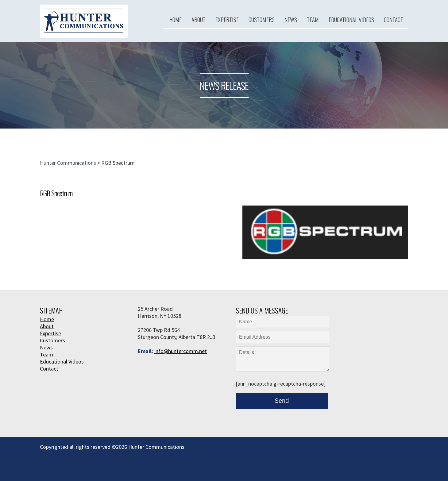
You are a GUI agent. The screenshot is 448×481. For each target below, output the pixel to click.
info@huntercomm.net (181, 351)
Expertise (227, 19)
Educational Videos (351, 19)
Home (176, 19)
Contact (394, 19)
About (199, 19)
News (291, 19)
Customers (262, 19)
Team (313, 19)
